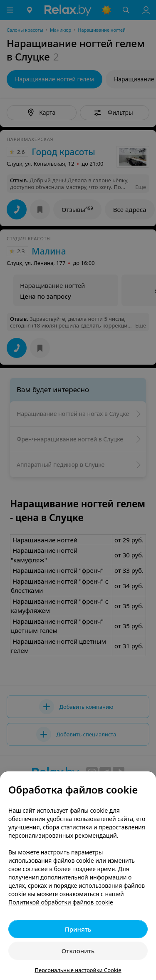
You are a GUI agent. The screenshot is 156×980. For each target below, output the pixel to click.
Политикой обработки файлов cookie (61, 902)
